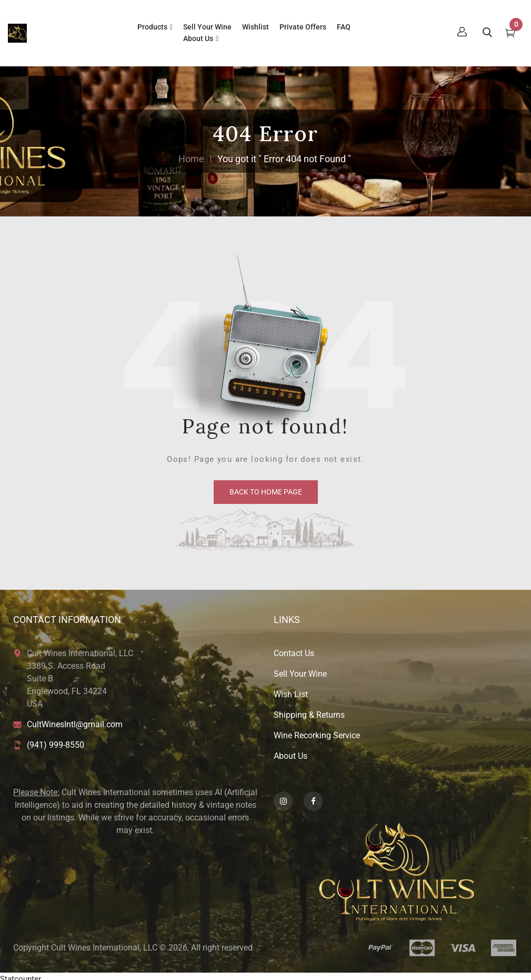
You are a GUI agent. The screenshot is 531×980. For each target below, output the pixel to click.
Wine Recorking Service (317, 730)
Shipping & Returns (309, 710)
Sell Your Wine (300, 669)
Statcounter (21, 974)
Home (191, 154)
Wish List (291, 689)
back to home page (266, 487)
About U (288, 751)
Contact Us (294, 648)
